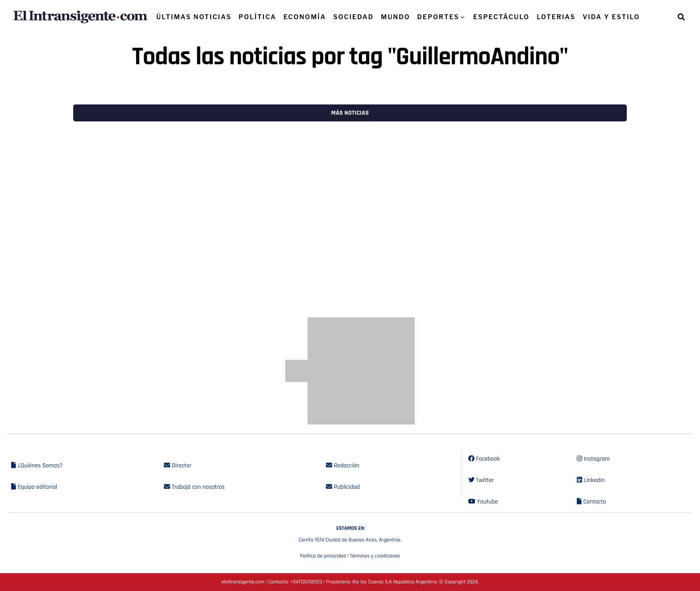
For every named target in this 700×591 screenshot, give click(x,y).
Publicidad (343, 487)
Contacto (592, 502)
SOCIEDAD (353, 17)
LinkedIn (591, 480)
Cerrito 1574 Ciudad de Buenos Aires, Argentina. (350, 533)
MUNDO (395, 17)
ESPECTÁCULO (501, 17)
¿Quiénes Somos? (37, 466)
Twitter (481, 480)
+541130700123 (306, 582)
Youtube (483, 502)
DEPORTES (438, 17)
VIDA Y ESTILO (611, 17)
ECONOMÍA (305, 17)
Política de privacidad (323, 556)
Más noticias (350, 113)
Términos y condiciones (375, 556)
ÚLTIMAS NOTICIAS (194, 17)
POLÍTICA (258, 17)
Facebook (484, 459)
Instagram (593, 459)
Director (178, 466)
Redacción (343, 466)
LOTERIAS (556, 17)
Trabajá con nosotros (194, 487)
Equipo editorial (34, 487)
